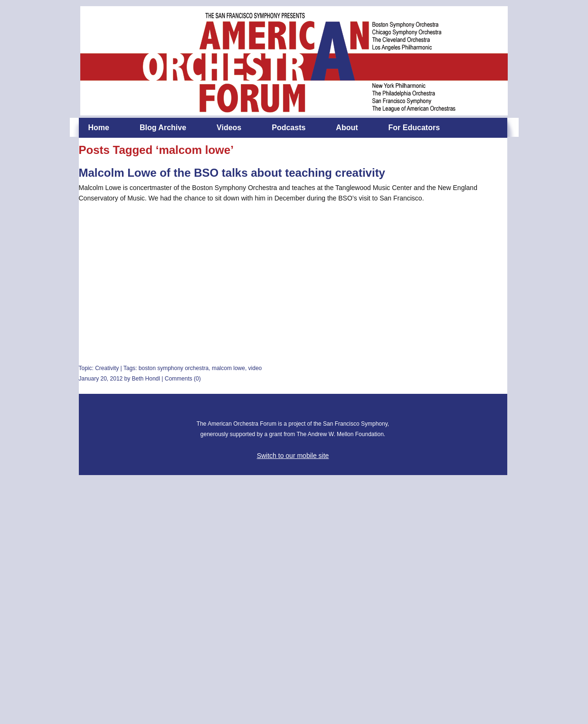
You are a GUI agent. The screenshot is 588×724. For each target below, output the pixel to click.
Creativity (107, 368)
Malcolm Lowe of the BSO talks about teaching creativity (232, 173)
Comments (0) (183, 379)
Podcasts (289, 128)
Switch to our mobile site (293, 456)
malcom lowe (228, 368)
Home (99, 128)
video (255, 368)
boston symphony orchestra (174, 368)
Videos (229, 128)
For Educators (414, 128)
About (347, 128)
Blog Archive (163, 128)
